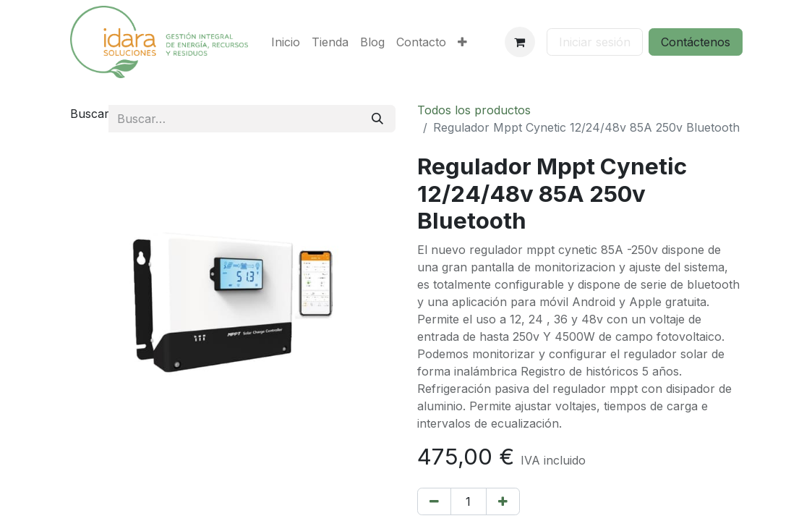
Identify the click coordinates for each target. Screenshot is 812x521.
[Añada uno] (503, 501)
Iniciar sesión (595, 42)
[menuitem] (286, 42)
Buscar (90, 114)
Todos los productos (474, 110)
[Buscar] (377, 119)
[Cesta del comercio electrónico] (520, 42)
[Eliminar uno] (434, 501)
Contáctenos (696, 42)
